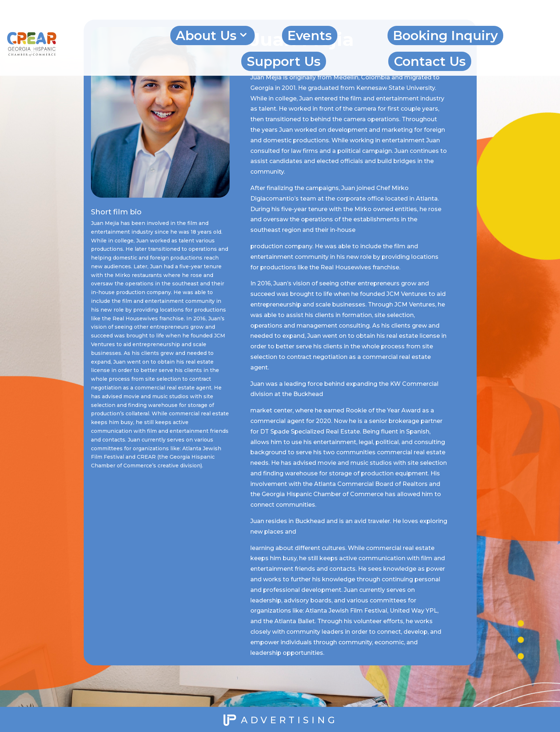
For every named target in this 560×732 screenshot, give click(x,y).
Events (310, 35)
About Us (206, 35)
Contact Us (430, 61)
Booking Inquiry (445, 35)
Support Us (284, 61)
